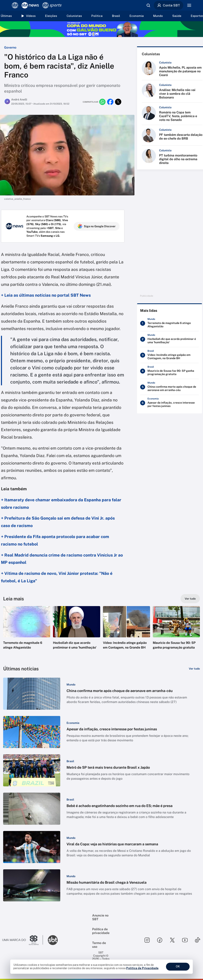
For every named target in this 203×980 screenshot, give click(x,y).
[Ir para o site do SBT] (53, 940)
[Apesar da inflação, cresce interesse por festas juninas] (170, 403)
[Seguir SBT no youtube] (185, 940)
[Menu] (189, 5)
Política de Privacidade (142, 968)
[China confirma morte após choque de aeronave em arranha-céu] (170, 387)
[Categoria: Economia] (73, 723)
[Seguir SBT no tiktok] (197, 940)
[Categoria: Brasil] (70, 761)
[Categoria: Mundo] (71, 685)
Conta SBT (169, 5)
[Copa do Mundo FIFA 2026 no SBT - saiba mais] (101, 29)
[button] (27, 634)
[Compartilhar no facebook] (110, 102)
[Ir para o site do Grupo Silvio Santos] (23, 940)
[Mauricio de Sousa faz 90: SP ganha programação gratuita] (170, 371)
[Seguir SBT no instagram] (147, 940)
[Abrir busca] (148, 5)
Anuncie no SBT (100, 917)
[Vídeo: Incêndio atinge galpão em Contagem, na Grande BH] (170, 355)
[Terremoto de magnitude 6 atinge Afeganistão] (170, 323)
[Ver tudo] (190, 599)
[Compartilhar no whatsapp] (102, 102)
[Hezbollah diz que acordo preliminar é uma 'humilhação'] (170, 339)
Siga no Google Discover (97, 226)
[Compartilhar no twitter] (118, 102)
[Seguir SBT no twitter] (172, 940)
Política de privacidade (101, 931)
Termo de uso (99, 945)
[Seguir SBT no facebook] (160, 940)
